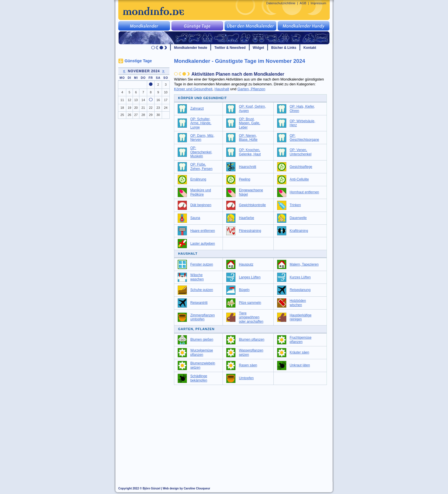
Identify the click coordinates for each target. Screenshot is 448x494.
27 (136, 115)
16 (158, 100)
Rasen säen (248, 365)
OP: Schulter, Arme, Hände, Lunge (201, 123)
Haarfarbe (246, 218)
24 (166, 108)
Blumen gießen (202, 340)
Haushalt (222, 89)
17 (166, 100)
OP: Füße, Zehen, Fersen (201, 167)
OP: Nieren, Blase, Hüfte (248, 138)
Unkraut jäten (300, 365)
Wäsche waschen (197, 277)
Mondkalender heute (191, 48)
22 (151, 108)
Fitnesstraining (250, 231)
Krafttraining (299, 231)
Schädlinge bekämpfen (199, 378)
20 (136, 108)
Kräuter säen (299, 352)
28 (143, 115)
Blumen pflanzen (252, 340)
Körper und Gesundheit (193, 89)
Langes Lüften (250, 277)
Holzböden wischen (298, 303)
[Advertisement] (254, 431)
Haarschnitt (247, 167)
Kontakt (310, 48)
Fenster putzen (202, 264)
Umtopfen (246, 378)
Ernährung (198, 179)
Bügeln (244, 290)
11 (122, 100)
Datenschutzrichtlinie (281, 3)
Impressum (318, 3)
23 (158, 108)
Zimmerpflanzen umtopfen (203, 317)
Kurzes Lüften (300, 277)
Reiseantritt (199, 303)
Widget (259, 48)
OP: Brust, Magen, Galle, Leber (249, 123)
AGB (303, 3)
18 (122, 108)
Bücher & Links (284, 48)
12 (129, 100)
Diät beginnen (201, 205)
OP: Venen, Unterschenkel (301, 152)
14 (143, 100)
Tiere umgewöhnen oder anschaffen (251, 317)
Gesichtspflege (301, 167)
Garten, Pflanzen (251, 89)
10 (166, 92)
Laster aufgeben (203, 244)
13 (136, 100)
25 (122, 115)
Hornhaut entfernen (304, 192)
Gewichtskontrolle (252, 205)
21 (143, 108)
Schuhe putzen (202, 290)
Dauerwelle (298, 218)
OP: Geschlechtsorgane (304, 138)
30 (158, 115)
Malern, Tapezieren (304, 264)
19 (129, 108)
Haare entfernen (203, 231)
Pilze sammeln (250, 303)
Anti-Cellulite (299, 179)
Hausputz (246, 264)
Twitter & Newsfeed (230, 48)
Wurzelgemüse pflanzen (202, 353)
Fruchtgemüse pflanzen (301, 340)
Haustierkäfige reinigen (301, 317)
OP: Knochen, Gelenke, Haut (250, 152)
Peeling (245, 179)
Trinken (295, 205)
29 (151, 115)
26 (129, 115)
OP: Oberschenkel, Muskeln (201, 152)
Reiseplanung (300, 290)
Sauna (195, 218)
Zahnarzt (197, 109)
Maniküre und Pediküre (201, 192)
